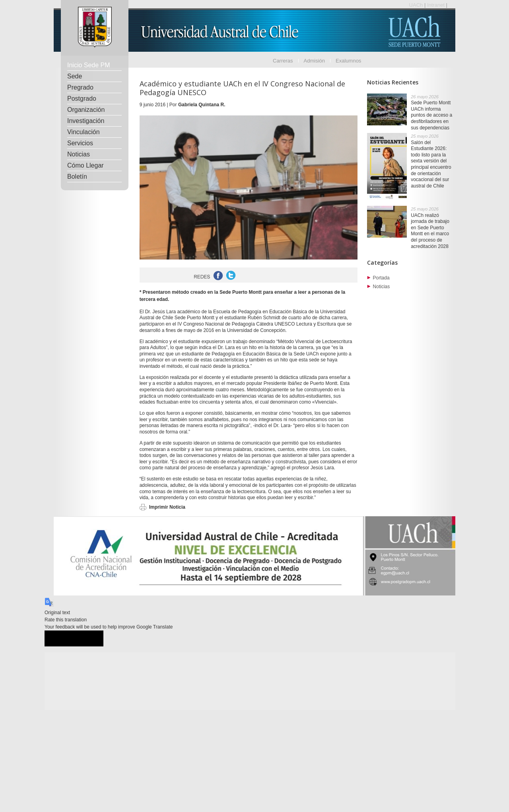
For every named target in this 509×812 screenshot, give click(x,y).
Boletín (77, 177)
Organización (86, 110)
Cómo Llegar (85, 165)
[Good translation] (59, 639)
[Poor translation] (89, 639)
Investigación (86, 121)
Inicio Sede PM (89, 65)
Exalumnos (348, 61)
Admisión (314, 61)
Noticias (79, 154)
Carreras (283, 61)
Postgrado (82, 99)
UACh (417, 5)
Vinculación (84, 132)
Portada (381, 278)
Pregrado (80, 87)
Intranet (437, 5)
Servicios (80, 143)
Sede (75, 76)
